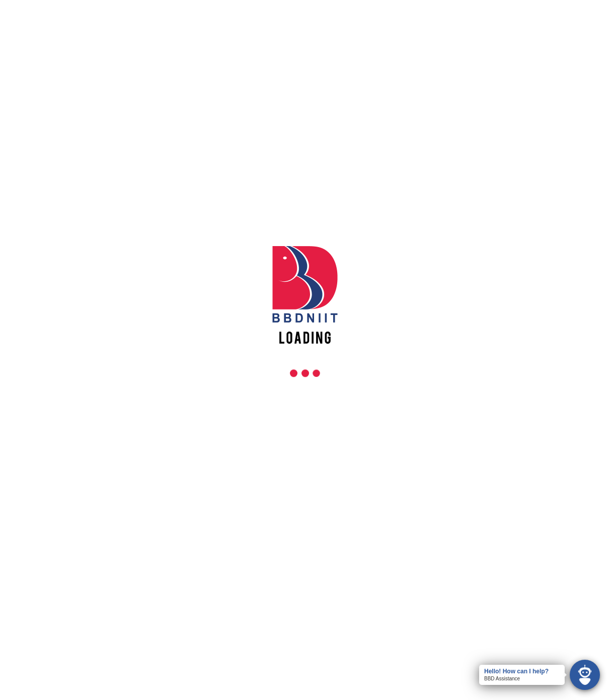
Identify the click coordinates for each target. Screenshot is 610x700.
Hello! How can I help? (516, 671)
